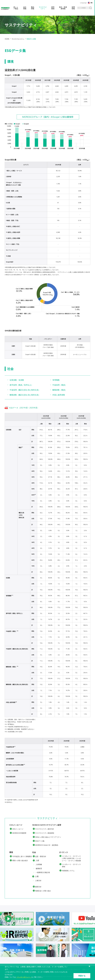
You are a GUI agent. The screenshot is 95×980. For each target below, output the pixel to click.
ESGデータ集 (40, 841)
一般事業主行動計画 (43, 872)
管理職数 (56, 380)
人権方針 (38, 881)
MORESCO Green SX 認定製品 (47, 845)
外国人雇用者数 (59, 395)
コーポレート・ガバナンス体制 (71, 865)
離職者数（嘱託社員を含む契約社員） (25, 395)
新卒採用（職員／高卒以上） (21, 385)
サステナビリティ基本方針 (45, 829)
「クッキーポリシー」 (24, 977)
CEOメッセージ (18, 829)
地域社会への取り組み (43, 891)
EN (92, 3)
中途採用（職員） (60, 385)
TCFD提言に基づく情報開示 (22, 856)
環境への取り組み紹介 (20, 860)
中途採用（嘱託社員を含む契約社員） (25, 390)
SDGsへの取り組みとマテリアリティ (48, 837)
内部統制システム (68, 871)
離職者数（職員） (60, 390)
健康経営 (39, 868)
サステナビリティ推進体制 (45, 833)
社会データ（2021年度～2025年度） (24, 408)
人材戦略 (39, 864)
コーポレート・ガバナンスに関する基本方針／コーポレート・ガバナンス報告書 (71, 858)
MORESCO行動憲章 (19, 833)
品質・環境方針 (41, 856)
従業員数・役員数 (17, 380)
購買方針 (38, 887)
